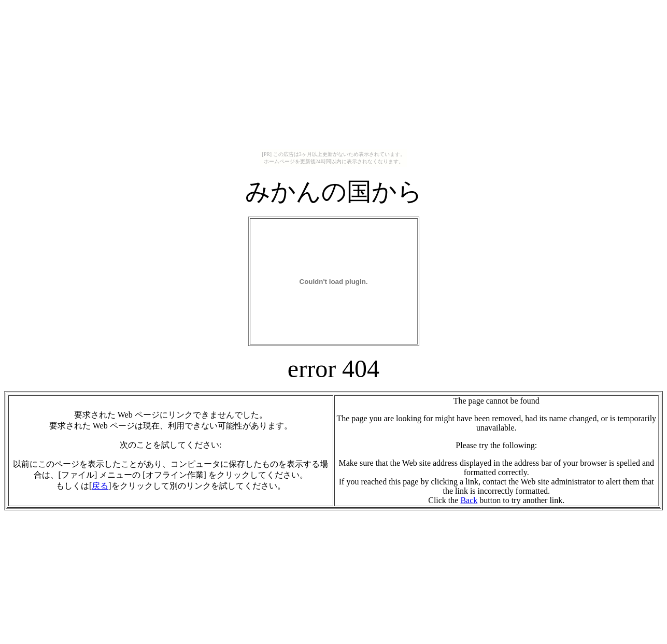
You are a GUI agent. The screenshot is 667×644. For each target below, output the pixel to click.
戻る (100, 486)
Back (469, 500)
